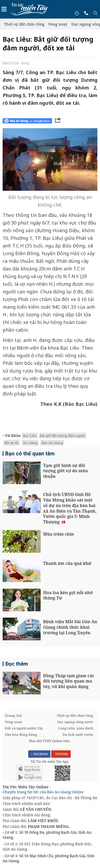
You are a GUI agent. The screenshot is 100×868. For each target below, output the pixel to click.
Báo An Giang (52, 443)
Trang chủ (13, 716)
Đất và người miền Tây (24, 728)
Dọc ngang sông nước (75, 722)
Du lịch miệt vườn (78, 735)
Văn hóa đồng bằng (21, 735)
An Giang (30, 443)
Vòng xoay (58, 24)
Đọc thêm (17, 664)
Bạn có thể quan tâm (30, 454)
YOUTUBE (61, 754)
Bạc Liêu (30, 436)
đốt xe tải (11, 443)
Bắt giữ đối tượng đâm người (63, 436)
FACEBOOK (39, 754)
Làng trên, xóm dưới (76, 728)
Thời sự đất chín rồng (24, 24)
